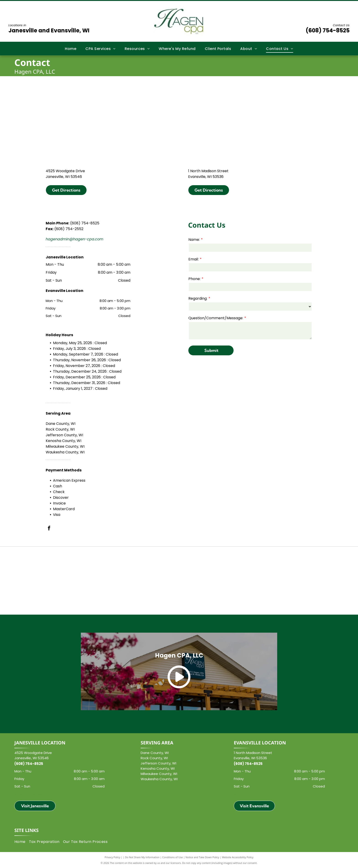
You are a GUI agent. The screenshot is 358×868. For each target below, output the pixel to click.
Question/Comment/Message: (216, 318)
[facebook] (49, 529)
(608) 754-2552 (69, 229)
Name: (194, 240)
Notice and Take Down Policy (203, 857)
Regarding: (198, 298)
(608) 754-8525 (328, 30)
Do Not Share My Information (142, 857)
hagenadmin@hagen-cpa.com (74, 239)
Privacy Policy (112, 857)
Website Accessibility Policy (238, 857)
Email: (193, 259)
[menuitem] (71, 48)
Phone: (194, 279)
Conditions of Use (172, 857)
